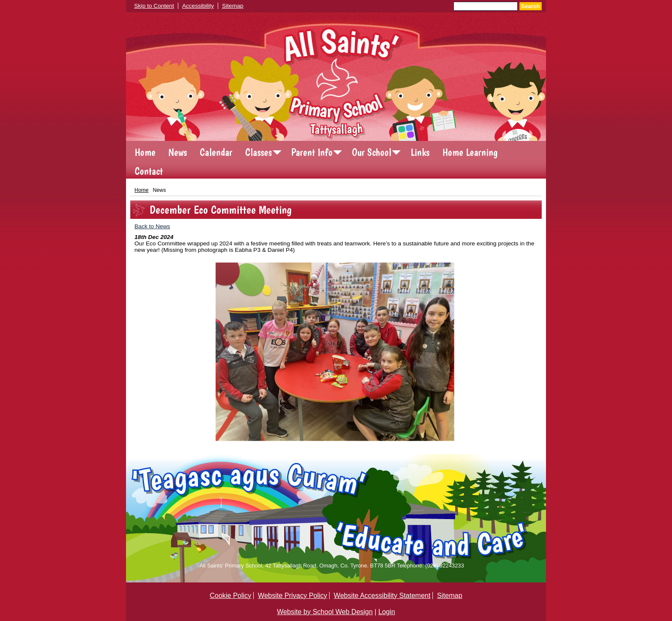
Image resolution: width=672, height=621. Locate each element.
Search (531, 6)
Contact (149, 171)
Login (387, 612)
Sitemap (233, 6)
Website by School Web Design (325, 612)
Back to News (152, 226)
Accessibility (198, 6)
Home (145, 152)
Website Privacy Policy (293, 596)
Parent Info (312, 152)
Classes (258, 152)
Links (420, 152)
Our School (372, 152)
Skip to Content (154, 6)
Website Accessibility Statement (382, 596)
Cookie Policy (230, 596)
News (178, 152)
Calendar (216, 152)
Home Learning (470, 152)
